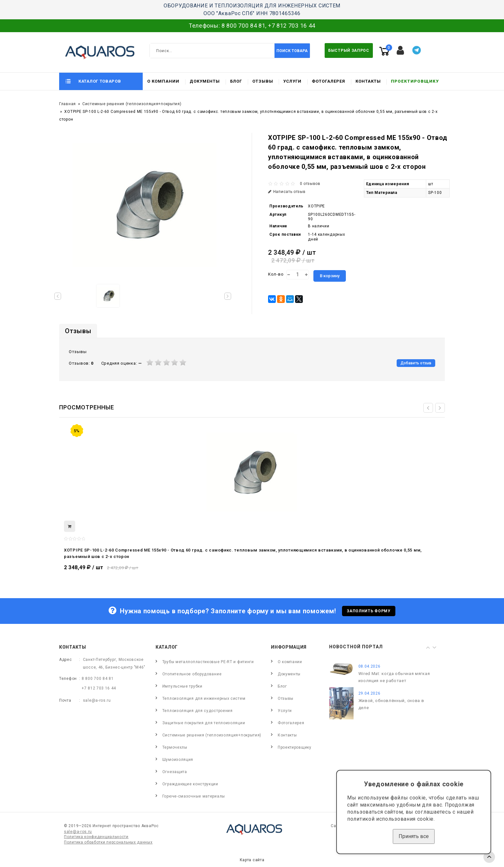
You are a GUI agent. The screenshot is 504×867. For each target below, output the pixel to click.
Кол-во (276, 274)
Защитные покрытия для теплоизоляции (204, 723)
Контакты (368, 81)
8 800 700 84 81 (243, 26)
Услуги (292, 81)
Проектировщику (415, 81)
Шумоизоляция (178, 760)
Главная (67, 104)
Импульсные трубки (182, 686)
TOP (489, 857)
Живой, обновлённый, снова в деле (391, 704)
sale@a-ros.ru (97, 700)
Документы (205, 81)
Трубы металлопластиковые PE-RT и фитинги (208, 662)
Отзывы (263, 81)
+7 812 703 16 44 (292, 26)
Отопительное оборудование (192, 674)
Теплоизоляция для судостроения (198, 711)
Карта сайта (252, 860)
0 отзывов (310, 184)
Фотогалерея (328, 81)
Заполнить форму (369, 611)
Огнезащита (175, 772)
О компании (163, 81)
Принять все (414, 836)
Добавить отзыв (416, 363)
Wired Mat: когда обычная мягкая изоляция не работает (394, 677)
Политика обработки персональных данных (108, 842)
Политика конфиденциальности (96, 837)
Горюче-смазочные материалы (194, 796)
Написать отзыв (287, 192)
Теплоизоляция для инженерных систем (204, 698)
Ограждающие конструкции (190, 784)
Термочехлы (175, 747)
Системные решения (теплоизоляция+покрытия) (132, 104)
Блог (236, 81)
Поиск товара (292, 51)
